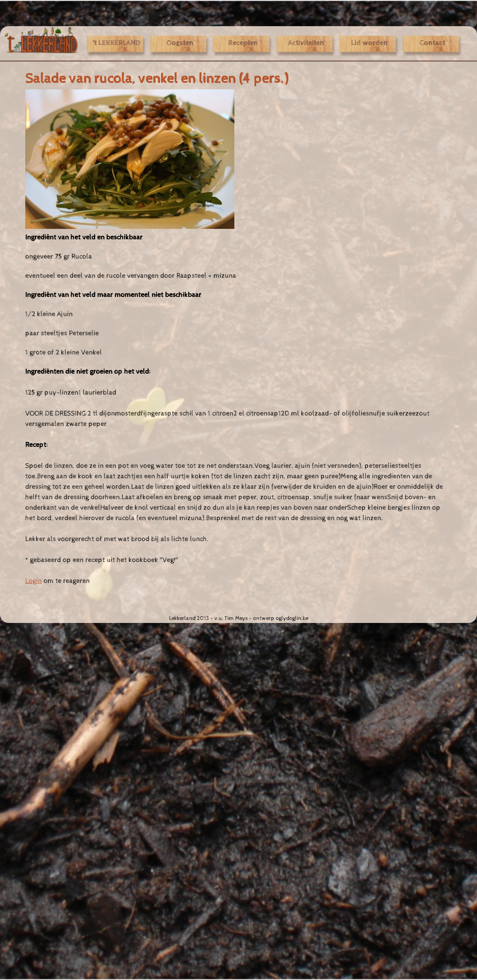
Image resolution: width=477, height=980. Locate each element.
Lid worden (369, 43)
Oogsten (180, 43)
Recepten (243, 43)
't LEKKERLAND (117, 43)
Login (34, 581)
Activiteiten (306, 43)
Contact (432, 43)
